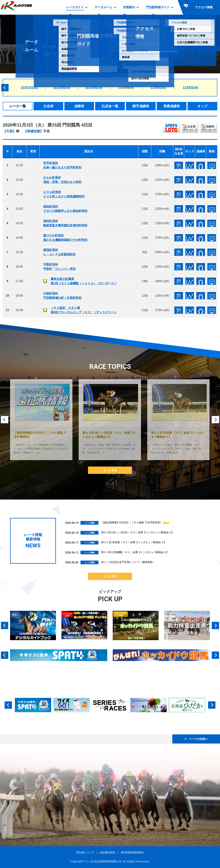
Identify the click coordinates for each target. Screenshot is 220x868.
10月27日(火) (29, 88)
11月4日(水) (158, 88)
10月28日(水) (62, 88)
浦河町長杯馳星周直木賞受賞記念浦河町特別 (65, 223)
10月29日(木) (94, 88)
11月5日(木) (191, 88)
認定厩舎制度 (107, 852)
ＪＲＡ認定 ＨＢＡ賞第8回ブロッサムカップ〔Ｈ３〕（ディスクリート (84, 310)
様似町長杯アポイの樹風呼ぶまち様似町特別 (65, 209)
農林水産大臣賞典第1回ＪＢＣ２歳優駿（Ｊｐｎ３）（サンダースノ (84, 281)
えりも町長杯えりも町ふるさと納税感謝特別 (64, 194)
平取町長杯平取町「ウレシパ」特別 (59, 267)
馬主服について (85, 852)
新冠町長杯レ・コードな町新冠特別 (59, 252)
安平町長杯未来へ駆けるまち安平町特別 (62, 165)
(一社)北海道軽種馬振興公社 (104, 861)
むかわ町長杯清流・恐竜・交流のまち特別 (62, 180)
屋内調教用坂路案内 (132, 852)
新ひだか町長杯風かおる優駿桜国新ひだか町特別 (65, 238)
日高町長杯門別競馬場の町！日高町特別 (62, 296)
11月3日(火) (126, 88)
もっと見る (110, 470)
